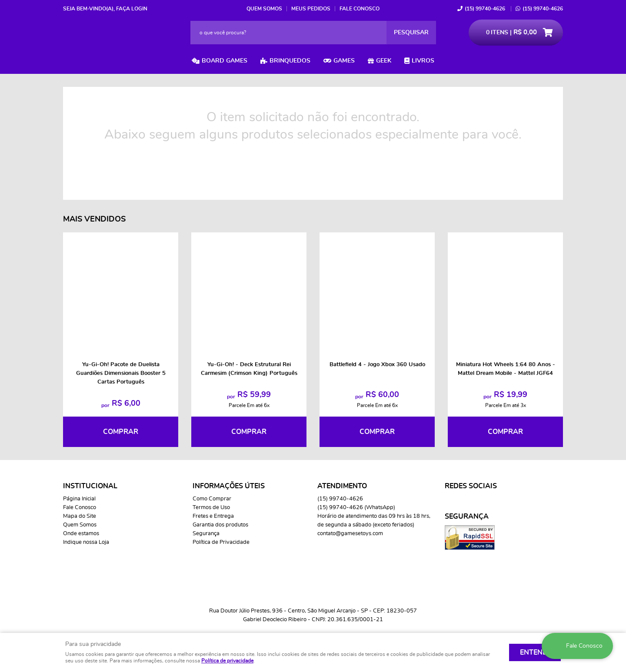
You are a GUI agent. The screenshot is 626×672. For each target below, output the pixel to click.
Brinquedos (290, 61)
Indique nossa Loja (86, 542)
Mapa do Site (80, 516)
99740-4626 (485, 9)
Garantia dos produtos (220, 525)
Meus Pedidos (311, 9)
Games (344, 61)
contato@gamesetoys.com (350, 534)
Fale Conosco (360, 9)
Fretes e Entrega (213, 516)
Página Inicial (79, 499)
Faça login (132, 9)
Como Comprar (212, 499)
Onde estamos (81, 534)
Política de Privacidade (221, 542)
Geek (384, 61)
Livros (423, 61)
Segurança (206, 534)
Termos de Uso (211, 508)
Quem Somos (264, 9)
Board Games (225, 61)
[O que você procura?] (411, 33)
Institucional (90, 486)
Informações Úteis (229, 486)
